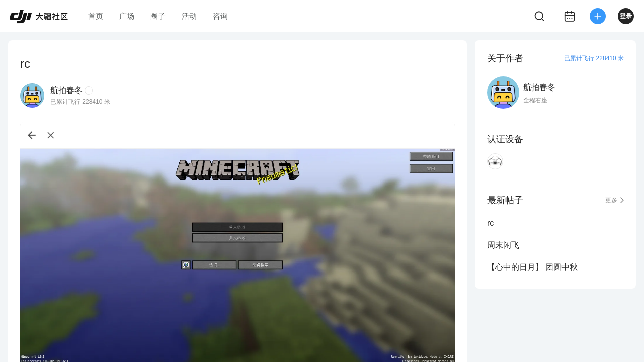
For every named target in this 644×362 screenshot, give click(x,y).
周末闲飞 (503, 245)
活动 (189, 16)
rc (490, 223)
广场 (127, 16)
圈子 (158, 16)
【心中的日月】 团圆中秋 (532, 267)
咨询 (220, 16)
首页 (96, 16)
